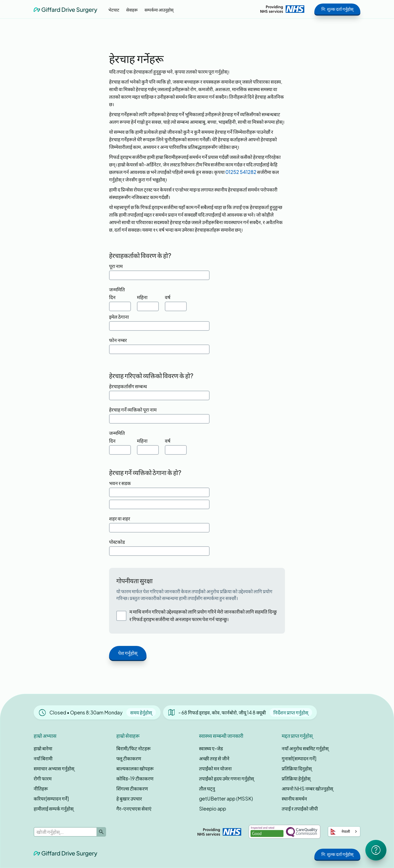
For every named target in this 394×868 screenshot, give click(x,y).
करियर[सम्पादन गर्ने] (51, 798)
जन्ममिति (117, 289)
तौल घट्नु (207, 788)
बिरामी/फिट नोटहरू (134, 748)
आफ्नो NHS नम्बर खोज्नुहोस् (307, 788)
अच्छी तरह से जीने (214, 758)
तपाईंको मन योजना (215, 768)
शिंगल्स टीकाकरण (132, 788)
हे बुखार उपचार (129, 798)
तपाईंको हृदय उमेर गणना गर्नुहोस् (227, 778)
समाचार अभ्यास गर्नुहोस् (54, 768)
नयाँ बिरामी (43, 758)
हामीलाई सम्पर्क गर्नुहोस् (54, 809)
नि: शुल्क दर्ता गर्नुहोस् (337, 9)
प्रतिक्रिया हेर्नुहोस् (296, 778)
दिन (112, 297)
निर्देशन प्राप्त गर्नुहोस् (291, 712)
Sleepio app (213, 809)
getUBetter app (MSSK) (226, 798)
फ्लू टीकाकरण (129, 758)
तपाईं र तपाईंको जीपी (300, 809)
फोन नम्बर (118, 340)
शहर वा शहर (120, 518)
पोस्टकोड (117, 542)
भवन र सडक (120, 483)
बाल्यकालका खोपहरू (135, 768)
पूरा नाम (116, 266)
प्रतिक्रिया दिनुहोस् (297, 768)
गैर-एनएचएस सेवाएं (134, 809)
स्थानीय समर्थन (294, 798)
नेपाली (340, 831)
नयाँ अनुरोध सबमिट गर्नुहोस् (305, 748)
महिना (142, 297)
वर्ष (168, 297)
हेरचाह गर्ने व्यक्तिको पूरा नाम (133, 410)
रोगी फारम (43, 778)
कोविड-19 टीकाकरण (135, 778)
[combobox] (344, 832)
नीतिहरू (41, 788)
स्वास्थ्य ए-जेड (211, 748)
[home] (65, 9)
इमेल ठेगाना (119, 317)
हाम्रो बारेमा (43, 748)
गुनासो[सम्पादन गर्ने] (299, 758)
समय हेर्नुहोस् (141, 712)
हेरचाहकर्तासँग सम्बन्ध (128, 386)
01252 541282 (241, 172)
